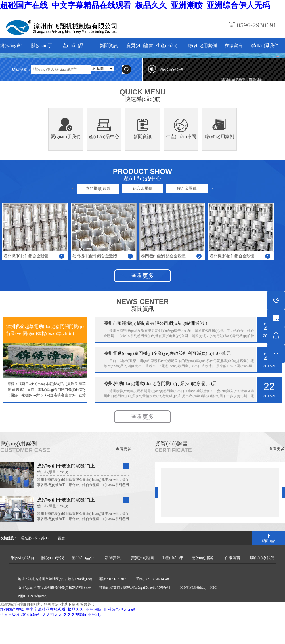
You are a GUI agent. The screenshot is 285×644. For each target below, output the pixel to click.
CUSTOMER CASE (25, 450)
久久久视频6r (75, 615)
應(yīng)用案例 (202, 46)
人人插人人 (52, 615)
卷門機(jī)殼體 (98, 189)
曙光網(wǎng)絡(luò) (36, 538)
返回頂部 (269, 541)
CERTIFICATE (173, 450)
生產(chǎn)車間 (171, 46)
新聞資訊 (109, 46)
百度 (61, 538)
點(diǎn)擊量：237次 (53, 506)
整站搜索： (21, 70)
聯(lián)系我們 (265, 46)
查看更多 (142, 276)
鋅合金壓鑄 (187, 189)
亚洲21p (94, 615)
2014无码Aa (31, 615)
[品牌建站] (162, 588)
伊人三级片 (10, 615)
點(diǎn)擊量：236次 (53, 472)
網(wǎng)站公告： (173, 70)
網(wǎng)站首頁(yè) (15, 46)
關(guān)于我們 (46, 46)
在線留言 (234, 46)
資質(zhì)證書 (140, 46)
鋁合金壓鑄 (142, 189)
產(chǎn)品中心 (77, 46)
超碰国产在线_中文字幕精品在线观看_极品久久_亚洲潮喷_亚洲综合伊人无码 (135, 5)
